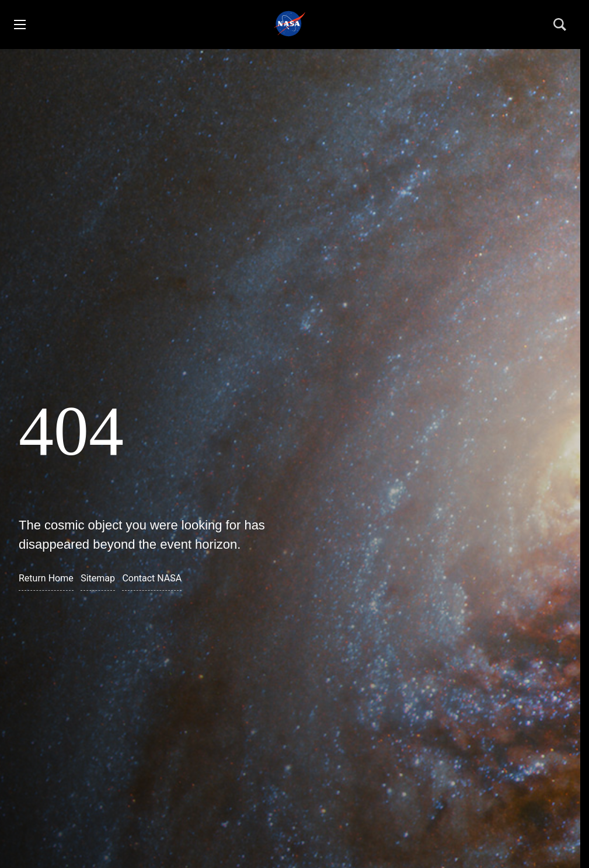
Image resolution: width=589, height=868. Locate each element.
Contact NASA (152, 578)
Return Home (46, 578)
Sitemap (98, 578)
